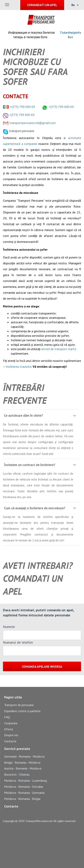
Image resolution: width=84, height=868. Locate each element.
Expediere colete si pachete (22, 711)
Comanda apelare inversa (42, 667)
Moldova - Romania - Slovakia (24, 787)
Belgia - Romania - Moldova (22, 762)
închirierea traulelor (19, 367)
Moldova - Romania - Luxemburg (25, 780)
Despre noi (11, 735)
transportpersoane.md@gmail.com (33, 123)
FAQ (7, 717)
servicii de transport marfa (59, 349)
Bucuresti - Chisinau (17, 774)
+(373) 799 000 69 (22, 107)
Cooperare (11, 723)
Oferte (9, 729)
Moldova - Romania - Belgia (22, 799)
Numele (9, 627)
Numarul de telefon (18, 642)
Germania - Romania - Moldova (24, 756)
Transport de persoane (19, 705)
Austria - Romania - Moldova (23, 768)
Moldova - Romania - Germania (24, 793)
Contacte (10, 741)
